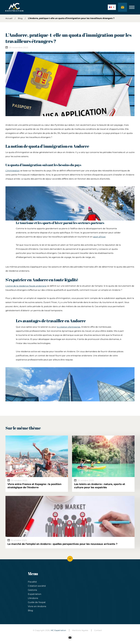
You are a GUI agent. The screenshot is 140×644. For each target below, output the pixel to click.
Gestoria (32, 590)
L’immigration (13, 171)
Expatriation (35, 594)
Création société (37, 586)
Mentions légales (80, 630)
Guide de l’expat (37, 602)
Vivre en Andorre (37, 606)
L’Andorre (33, 598)
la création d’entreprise (69, 327)
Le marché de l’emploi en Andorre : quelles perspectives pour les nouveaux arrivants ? (62, 544)
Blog (20, 18)
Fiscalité (32, 582)
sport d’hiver (99, 237)
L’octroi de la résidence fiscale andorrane (26, 286)
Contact (98, 630)
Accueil (9, 18)
